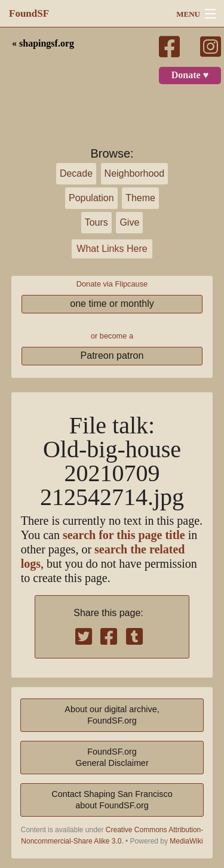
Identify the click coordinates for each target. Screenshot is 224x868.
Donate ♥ (190, 75)
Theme (140, 198)
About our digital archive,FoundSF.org (112, 715)
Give (129, 222)
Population (91, 198)
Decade (76, 173)
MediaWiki (186, 841)
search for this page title (124, 535)
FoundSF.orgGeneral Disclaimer (112, 757)
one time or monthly (112, 304)
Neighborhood (135, 173)
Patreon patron (112, 355)
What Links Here (112, 249)
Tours (96, 222)
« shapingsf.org (43, 44)
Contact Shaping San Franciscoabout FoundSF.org (112, 800)
